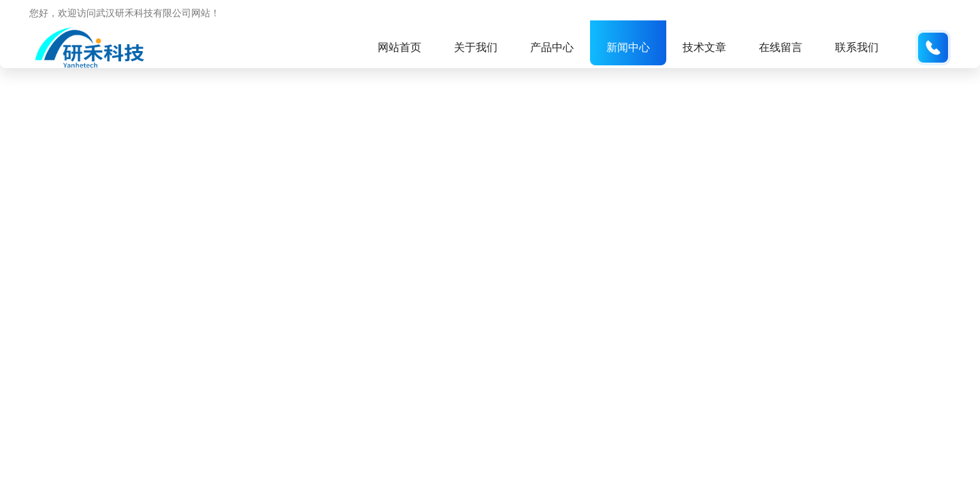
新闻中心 (628, 47)
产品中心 (552, 47)
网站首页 (399, 47)
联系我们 (857, 47)
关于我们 (476, 47)
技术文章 (704, 47)
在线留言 (781, 47)
